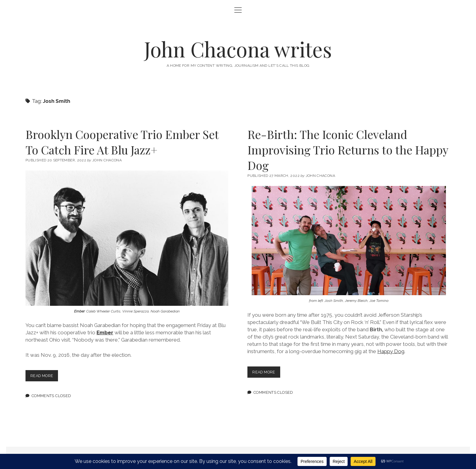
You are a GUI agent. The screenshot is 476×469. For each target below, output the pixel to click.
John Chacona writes (238, 49)
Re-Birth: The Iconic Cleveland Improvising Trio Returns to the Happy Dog (348, 150)
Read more (45, 377)
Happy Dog (391, 351)
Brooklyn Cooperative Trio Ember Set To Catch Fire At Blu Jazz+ (122, 142)
